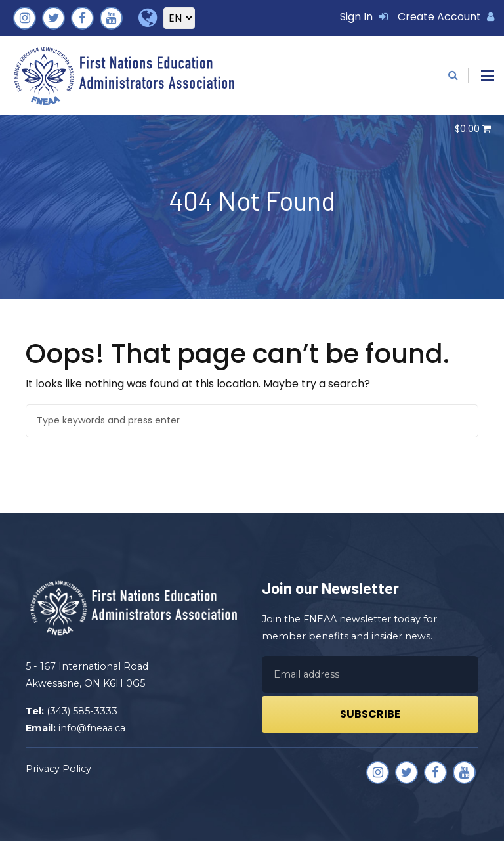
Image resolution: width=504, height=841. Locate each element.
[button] (488, 76)
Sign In (364, 17)
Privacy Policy (58, 769)
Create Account (446, 17)
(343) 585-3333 (82, 711)
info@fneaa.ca (92, 728)
